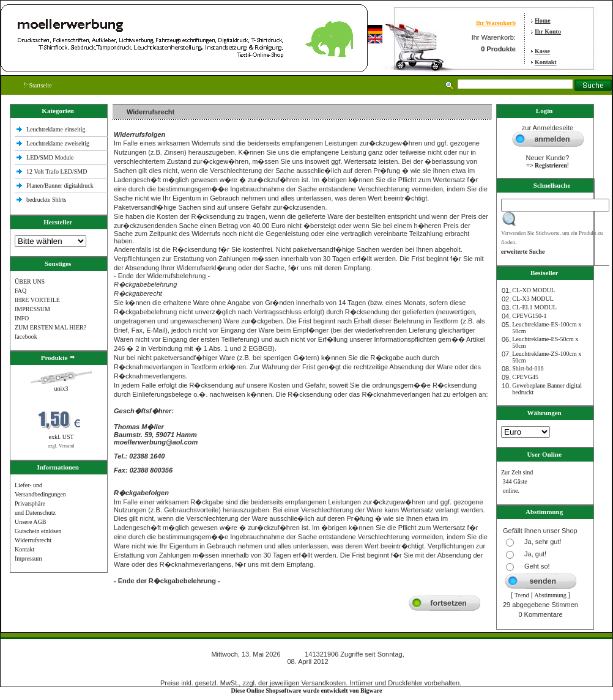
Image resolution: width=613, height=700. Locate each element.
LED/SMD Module (50, 157)
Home (543, 20)
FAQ (20, 291)
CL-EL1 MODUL (534, 307)
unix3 (61, 389)
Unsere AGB (30, 522)
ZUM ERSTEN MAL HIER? (50, 327)
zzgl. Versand (61, 446)
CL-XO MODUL (533, 290)
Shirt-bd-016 (528, 368)
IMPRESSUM (32, 309)
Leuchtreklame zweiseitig (59, 143)
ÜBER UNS (30, 282)
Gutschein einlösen (38, 531)
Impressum (28, 558)
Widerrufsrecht (33, 540)
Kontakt (546, 62)
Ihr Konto (548, 31)
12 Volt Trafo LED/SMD (57, 171)
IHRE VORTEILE (37, 300)
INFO (22, 318)
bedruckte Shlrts (46, 200)
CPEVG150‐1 (529, 316)
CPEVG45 (525, 377)
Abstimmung (551, 595)
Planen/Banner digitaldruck (60, 186)
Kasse (542, 51)
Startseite (38, 85)
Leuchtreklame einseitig (57, 129)
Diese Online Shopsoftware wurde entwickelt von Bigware (307, 691)
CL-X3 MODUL (533, 299)
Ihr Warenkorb (496, 23)
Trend (522, 595)
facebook (26, 337)
